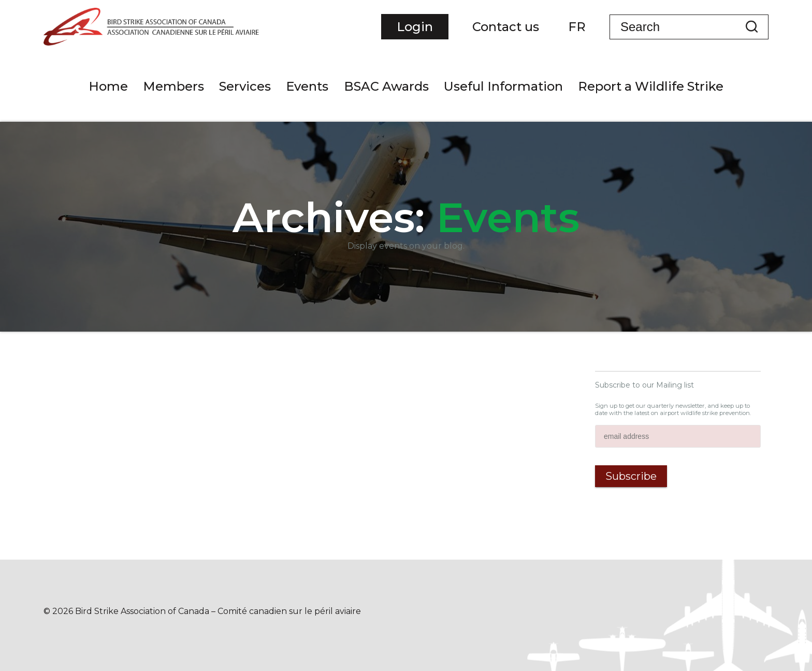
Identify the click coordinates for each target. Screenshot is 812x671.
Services (245, 86)
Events (307, 86)
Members (173, 86)
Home (108, 86)
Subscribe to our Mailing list (644, 385)
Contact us (506, 27)
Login (415, 27)
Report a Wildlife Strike (651, 86)
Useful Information (503, 86)
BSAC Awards (386, 86)
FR (577, 27)
